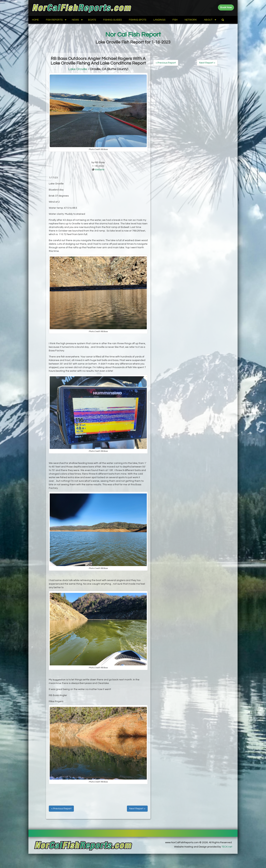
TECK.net (227, 847)
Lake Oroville (78, 69)
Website (100, 170)
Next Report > (137, 809)
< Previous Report (61, 809)
